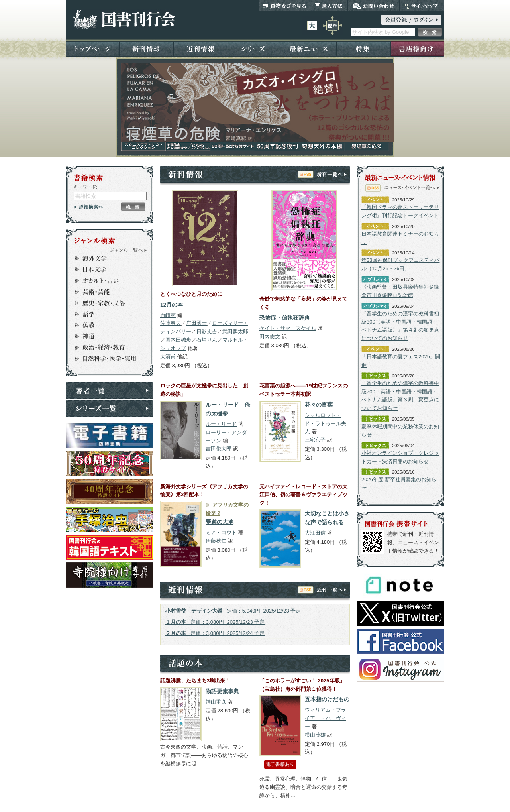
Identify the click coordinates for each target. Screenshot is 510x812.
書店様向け (417, 48)
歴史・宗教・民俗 (106, 303)
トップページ (93, 48)
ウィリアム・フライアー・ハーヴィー (326, 718)
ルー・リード (221, 424)
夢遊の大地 (220, 522)
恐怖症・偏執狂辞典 (284, 318)
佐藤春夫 (171, 323)
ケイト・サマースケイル (288, 328)
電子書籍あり (280, 764)
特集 (363, 48)
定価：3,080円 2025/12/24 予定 (215, 633)
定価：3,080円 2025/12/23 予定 (215, 622)
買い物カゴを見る (284, 6)
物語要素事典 (222, 691)
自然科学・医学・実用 (106, 359)
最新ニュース (309, 48)
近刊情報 (201, 48)
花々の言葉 (319, 405)
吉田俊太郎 (219, 449)
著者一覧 (110, 391)
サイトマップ (422, 6)
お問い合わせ (374, 6)
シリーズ (255, 48)
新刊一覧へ (332, 174)
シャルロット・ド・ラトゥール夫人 (326, 424)
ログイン (411, 20)
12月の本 (172, 305)
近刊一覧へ (332, 590)
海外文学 (106, 258)
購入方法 (329, 6)
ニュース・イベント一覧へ (412, 187)
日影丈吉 (207, 331)
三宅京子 (315, 440)
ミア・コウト (221, 532)
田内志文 (270, 337)
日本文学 (106, 269)
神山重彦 (216, 702)
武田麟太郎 (235, 331)
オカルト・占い (106, 281)
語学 (106, 314)
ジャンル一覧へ (129, 250)
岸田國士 (196, 323)
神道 (106, 336)
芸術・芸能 (106, 292)
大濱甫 (168, 357)
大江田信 (315, 533)
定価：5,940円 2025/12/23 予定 (233, 611)
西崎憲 (168, 315)
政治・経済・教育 (106, 348)
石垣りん (207, 340)
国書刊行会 (124, 19)
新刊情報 (147, 48)
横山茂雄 (315, 735)
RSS (306, 174)
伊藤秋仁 (216, 541)
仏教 (106, 325)
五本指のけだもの (327, 699)
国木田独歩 (178, 340)
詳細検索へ (89, 207)
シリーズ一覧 (110, 409)
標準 (332, 26)
